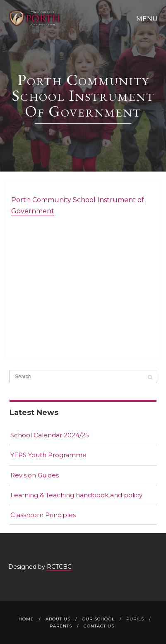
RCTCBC (59, 567)
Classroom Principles (43, 515)
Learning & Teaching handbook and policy (76, 495)
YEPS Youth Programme (48, 455)
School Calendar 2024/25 (50, 435)
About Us (58, 619)
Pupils (135, 619)
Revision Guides (35, 475)
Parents (61, 626)
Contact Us (99, 626)
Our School (98, 619)
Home (26, 619)
